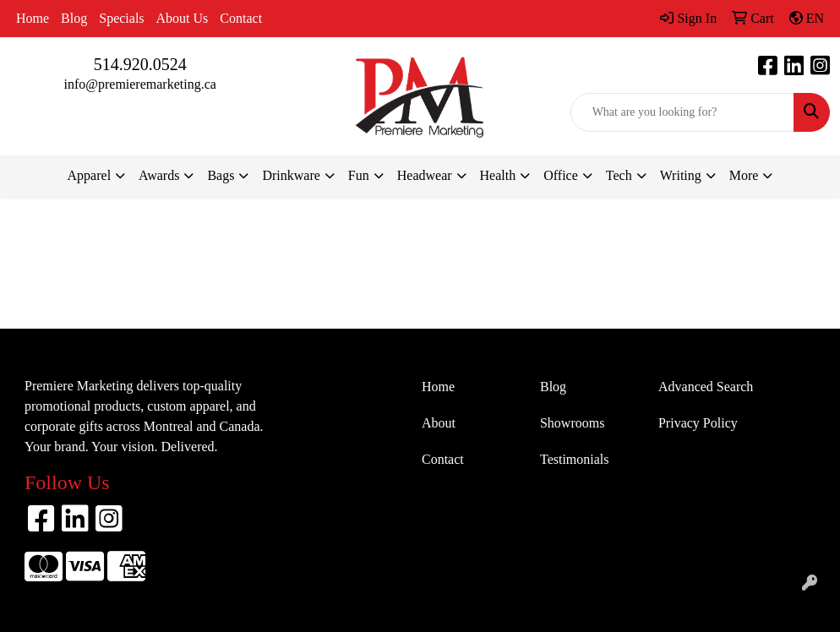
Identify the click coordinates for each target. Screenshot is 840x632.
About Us (183, 18)
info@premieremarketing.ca (139, 84)
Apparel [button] (90, 175)
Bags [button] (221, 175)
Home (33, 18)
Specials (121, 18)
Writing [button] (681, 175)
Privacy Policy (698, 423)
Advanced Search (706, 387)
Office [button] (561, 175)
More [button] (744, 175)
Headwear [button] (425, 175)
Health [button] (498, 175)
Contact (241, 18)
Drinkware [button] (291, 175)
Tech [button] (619, 175)
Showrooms (572, 423)
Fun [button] (359, 175)
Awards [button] (159, 175)
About (439, 423)
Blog (74, 18)
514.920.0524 (140, 64)
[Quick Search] (682, 112)
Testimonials (575, 459)
